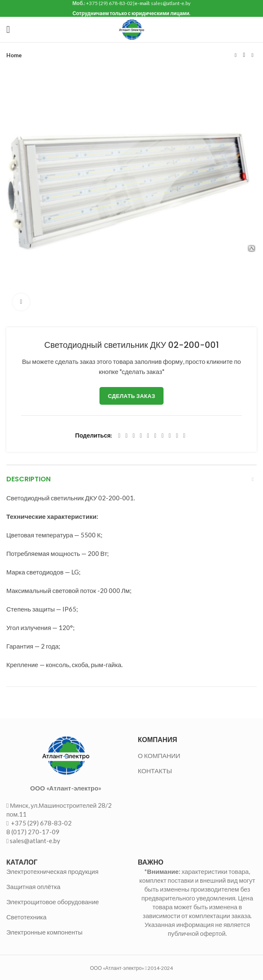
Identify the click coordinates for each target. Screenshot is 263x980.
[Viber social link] (184, 436)
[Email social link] (134, 436)
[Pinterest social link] (141, 436)
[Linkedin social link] (148, 436)
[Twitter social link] (127, 436)
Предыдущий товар (236, 55)
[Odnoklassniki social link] (155, 436)
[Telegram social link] (177, 436)
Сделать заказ (131, 396)
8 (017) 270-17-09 (33, 832)
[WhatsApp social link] (162, 436)
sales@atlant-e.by (35, 841)
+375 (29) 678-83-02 (41, 823)
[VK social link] (170, 436)
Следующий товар (252, 55)
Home (14, 55)
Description (28, 479)
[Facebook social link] (119, 436)
